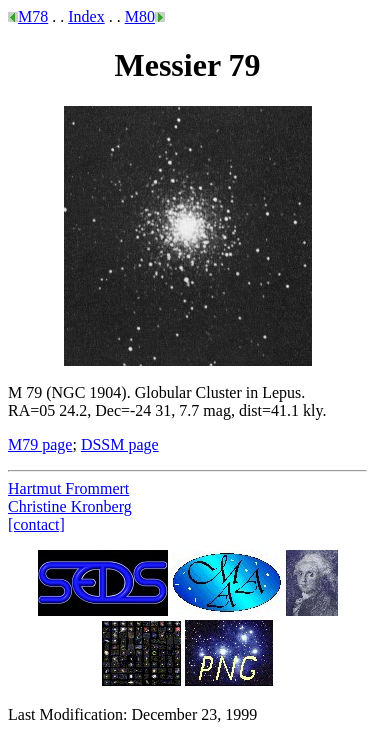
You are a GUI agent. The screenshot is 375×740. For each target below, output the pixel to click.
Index (86, 16)
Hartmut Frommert (68, 488)
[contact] (36, 524)
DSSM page (120, 444)
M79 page (40, 444)
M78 (33, 16)
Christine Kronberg (70, 506)
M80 (140, 16)
